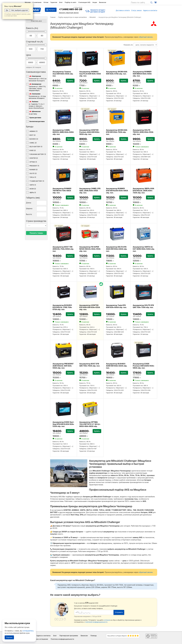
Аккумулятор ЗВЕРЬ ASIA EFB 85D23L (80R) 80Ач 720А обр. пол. (143, 191)
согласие (107, 620)
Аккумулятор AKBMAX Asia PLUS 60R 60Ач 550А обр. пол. (90, 74)
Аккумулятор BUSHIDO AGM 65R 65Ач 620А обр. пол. (117, 366)
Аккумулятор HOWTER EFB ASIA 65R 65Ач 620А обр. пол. (90, 307)
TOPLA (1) (33, 177)
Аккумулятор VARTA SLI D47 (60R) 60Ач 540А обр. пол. (144, 249)
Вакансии (103, 2)
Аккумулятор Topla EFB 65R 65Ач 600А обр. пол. (116, 306)
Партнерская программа (69, 636)
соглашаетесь (28, 631)
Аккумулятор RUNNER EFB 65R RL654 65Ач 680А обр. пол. (117, 191)
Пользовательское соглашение (36, 639)
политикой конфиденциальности (96, 622)
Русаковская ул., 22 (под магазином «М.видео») (37, 96)
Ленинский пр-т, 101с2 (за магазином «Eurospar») (38, 78)
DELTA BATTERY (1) (36, 147)
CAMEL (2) (33, 143)
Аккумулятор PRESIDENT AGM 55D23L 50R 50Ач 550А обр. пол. (63, 366)
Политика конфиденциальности (62, 639)
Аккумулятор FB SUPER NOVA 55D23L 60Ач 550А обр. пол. (90, 249)
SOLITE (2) (33, 173)
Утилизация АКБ (84, 2)
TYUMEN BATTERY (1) (37, 181)
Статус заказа (136, 10)
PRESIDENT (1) (34, 166)
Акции (95, 2)
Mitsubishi (93, 17)
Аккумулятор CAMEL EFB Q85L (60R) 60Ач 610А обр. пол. (90, 191)
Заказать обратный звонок (69, 13)
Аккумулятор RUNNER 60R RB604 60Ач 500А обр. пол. (142, 74)
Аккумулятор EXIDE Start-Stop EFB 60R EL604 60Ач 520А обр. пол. (63, 424)
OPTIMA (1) (33, 162)
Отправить (119, 612)
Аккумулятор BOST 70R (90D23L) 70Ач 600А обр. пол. (63, 249)
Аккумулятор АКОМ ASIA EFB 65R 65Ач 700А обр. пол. (117, 132)
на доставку (35, 113)
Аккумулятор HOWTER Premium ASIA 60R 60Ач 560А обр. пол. (89, 132)
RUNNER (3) (33, 170)
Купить (70, 81)
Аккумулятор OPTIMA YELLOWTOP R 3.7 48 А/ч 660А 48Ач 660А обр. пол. (90, 425)
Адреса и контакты (150, 10)
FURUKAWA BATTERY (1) (38, 154)
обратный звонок (146, 37)
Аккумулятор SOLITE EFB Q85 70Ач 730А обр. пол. (143, 306)
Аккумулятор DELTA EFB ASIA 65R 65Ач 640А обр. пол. (117, 249)
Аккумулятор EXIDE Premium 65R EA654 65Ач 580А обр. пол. (143, 366)
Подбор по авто (70, 2)
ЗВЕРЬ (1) (33, 193)
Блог (61, 2)
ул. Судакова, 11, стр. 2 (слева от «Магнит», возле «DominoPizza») (37, 105)
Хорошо (9, 637)
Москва (28, 2)
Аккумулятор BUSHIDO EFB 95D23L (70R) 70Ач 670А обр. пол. (62, 307)
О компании (37, 2)
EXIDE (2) (33, 150)
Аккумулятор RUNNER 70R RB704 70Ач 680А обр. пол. (62, 191)
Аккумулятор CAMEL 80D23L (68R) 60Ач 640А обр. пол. (63, 132)
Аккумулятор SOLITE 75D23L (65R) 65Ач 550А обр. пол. (143, 132)
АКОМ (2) (33, 189)
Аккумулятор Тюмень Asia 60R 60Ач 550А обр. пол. (63, 74)
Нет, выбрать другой (19, 10)
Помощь (93, 636)
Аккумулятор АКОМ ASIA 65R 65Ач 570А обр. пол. (117, 73)
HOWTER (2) (34, 158)
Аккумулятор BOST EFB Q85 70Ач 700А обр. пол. (90, 365)
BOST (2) (32, 135)
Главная (53, 17)
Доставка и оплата (123, 10)
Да (7, 10)
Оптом (46, 2)
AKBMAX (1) (33, 131)
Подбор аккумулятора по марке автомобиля (72, 17)
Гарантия (54, 2)
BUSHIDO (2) (34, 139)
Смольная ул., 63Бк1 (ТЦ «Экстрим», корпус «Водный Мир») (37, 87)
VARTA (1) (33, 185)
